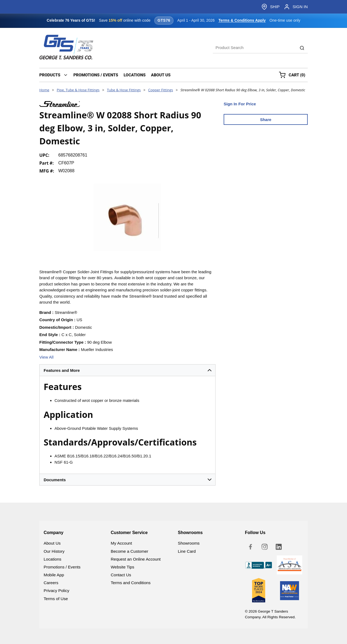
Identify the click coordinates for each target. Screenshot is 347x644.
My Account (122, 543)
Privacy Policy (57, 591)
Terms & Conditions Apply (242, 20)
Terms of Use (56, 599)
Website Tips (123, 567)
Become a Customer (130, 551)
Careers (51, 583)
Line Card (187, 551)
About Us (52, 543)
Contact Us (121, 575)
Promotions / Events (62, 567)
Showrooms (189, 543)
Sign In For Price (240, 104)
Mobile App (54, 575)
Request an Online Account (136, 559)
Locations (52, 559)
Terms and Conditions (131, 583)
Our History (54, 551)
